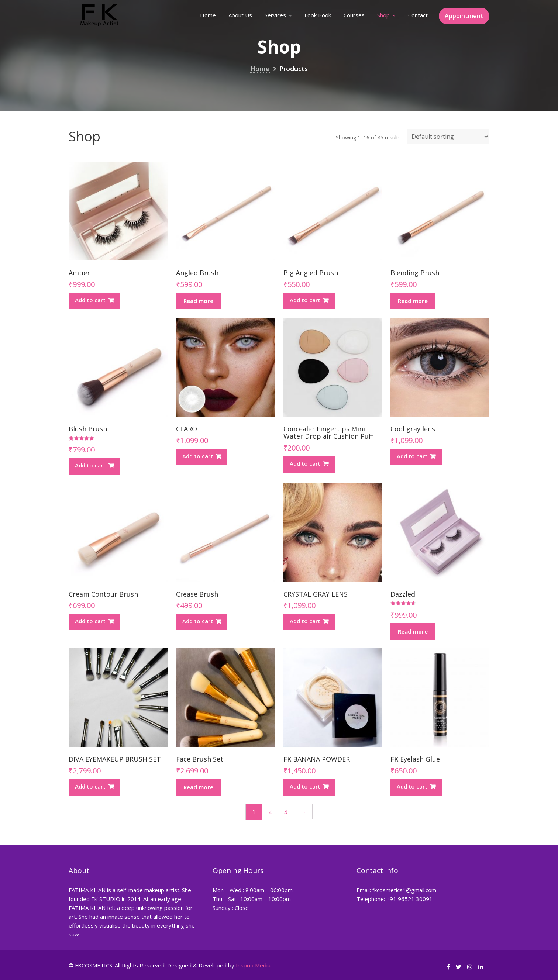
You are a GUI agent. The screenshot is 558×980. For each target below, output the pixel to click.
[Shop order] (448, 137)
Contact (418, 15)
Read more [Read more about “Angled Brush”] (198, 301)
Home (208, 15)
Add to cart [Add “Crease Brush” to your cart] (198, 621)
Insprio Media (253, 965)
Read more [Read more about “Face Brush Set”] (198, 787)
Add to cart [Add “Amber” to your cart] (90, 300)
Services (275, 15)
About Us (240, 15)
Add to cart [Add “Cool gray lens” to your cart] (412, 456)
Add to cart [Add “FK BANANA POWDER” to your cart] (305, 786)
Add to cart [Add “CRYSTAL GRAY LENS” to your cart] (305, 621)
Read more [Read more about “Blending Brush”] (413, 301)
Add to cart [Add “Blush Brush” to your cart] (90, 465)
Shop (383, 15)
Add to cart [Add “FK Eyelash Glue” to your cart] (412, 786)
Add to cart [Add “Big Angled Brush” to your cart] (305, 300)
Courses (354, 15)
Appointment (464, 16)
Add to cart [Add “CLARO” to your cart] (198, 456)
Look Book (318, 15)
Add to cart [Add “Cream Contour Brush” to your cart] (90, 621)
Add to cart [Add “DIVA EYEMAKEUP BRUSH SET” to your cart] (90, 786)
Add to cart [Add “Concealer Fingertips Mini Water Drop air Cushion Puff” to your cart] (305, 463)
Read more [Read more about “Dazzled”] (413, 631)
